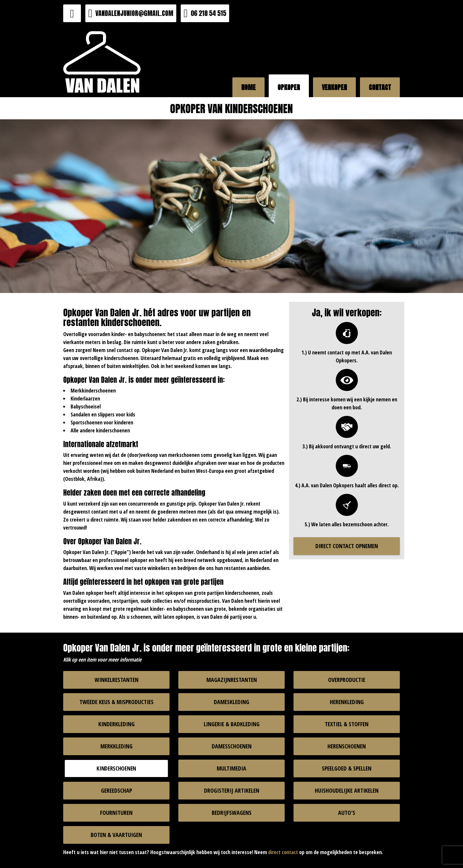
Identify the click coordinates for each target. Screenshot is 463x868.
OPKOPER (289, 87)
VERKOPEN (334, 87)
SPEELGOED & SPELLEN (347, 768)
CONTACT (380, 87)
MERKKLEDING (116, 746)
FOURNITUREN (116, 813)
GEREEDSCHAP (116, 790)
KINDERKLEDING (116, 724)
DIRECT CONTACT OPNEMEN (347, 546)
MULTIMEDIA (231, 768)
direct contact (283, 852)
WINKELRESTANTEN (116, 680)
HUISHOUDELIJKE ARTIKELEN (347, 790)
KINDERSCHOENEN (116, 768)
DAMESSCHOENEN (232, 746)
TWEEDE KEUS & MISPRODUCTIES (116, 702)
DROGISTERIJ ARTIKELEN (232, 790)
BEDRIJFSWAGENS (232, 813)
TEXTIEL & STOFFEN (347, 724)
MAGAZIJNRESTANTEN (232, 680)
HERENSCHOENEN (347, 746)
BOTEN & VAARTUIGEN (116, 835)
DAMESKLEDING (231, 702)
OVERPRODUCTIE (347, 680)
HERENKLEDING (347, 702)
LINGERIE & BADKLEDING (232, 724)
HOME (248, 87)
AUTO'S (347, 813)
